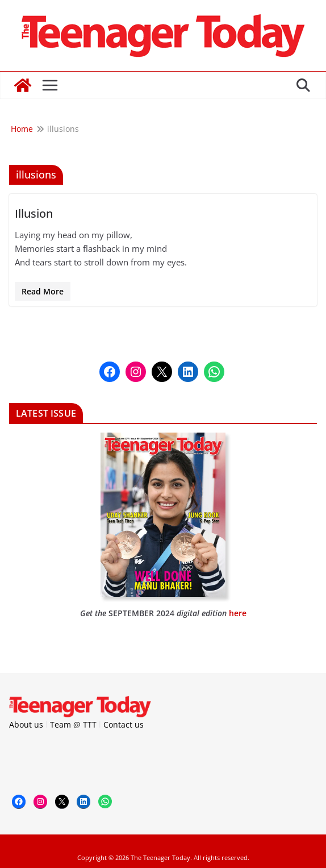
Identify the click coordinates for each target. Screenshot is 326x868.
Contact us (124, 724)
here (238, 613)
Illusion (34, 213)
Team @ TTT (73, 724)
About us (26, 724)
